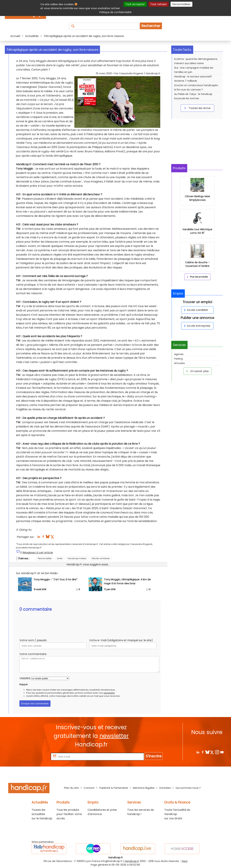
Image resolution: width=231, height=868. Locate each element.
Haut (185, 861)
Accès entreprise (196, 326)
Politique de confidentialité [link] (115, 12)
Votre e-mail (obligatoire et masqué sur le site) (121, 640)
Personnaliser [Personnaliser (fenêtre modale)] (181, 4)
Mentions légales (144, 788)
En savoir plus (197, 371)
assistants (109, 693)
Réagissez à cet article (38, 553)
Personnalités (45, 558)
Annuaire (179, 363)
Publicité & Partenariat (114, 788)
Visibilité (25, 678)
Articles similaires (101, 558)
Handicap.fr (132, 861)
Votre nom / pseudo (33, 640)
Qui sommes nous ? (188, 788)
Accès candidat (195, 310)
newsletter (114, 736)
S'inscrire (154, 756)
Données (165, 788)
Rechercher (151, 26)
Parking (178, 359)
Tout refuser (159, 4)
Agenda (179, 354)
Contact (89, 788)
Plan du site (71, 788)
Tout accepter (135, 4)
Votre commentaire (33, 654)
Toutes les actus (197, 108)
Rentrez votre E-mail (36, 756)
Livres (60, 558)
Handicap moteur (77, 558)
